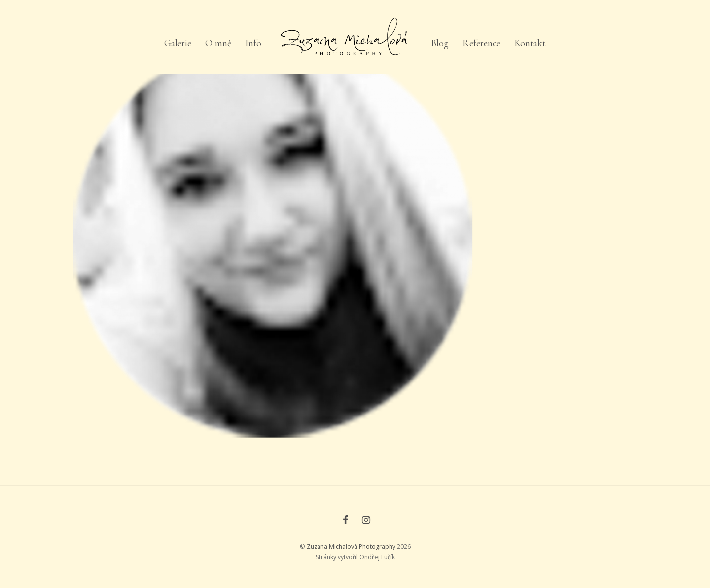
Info (253, 43)
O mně (218, 43)
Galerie (178, 43)
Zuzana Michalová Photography (351, 546)
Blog (440, 43)
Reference (481, 43)
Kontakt (530, 43)
